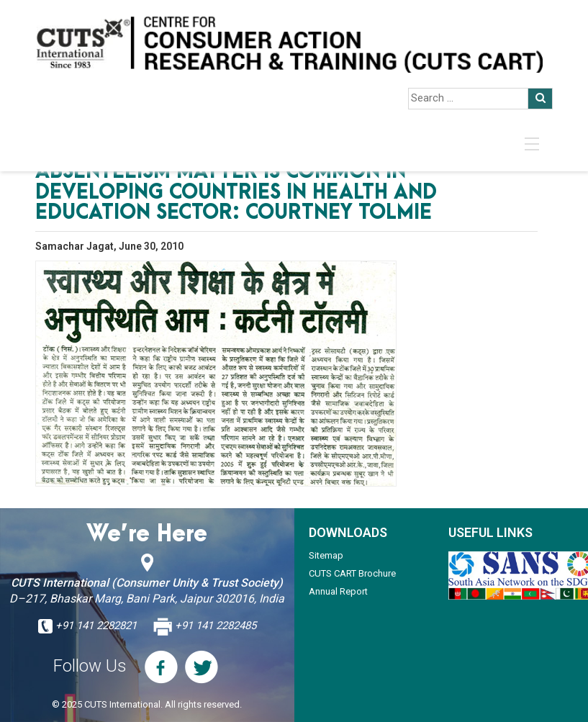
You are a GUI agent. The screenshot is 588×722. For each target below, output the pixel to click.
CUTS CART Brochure (352, 573)
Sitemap (326, 555)
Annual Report (338, 591)
